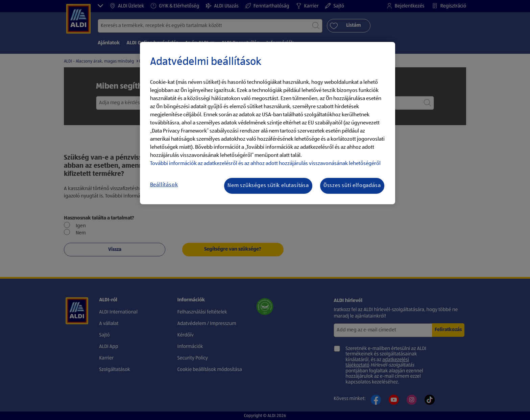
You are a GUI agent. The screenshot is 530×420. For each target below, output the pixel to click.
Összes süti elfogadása (352, 186)
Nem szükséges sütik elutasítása (268, 186)
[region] (268, 123)
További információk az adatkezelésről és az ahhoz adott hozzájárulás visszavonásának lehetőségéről (265, 164)
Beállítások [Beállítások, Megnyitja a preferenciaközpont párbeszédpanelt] (164, 185)
